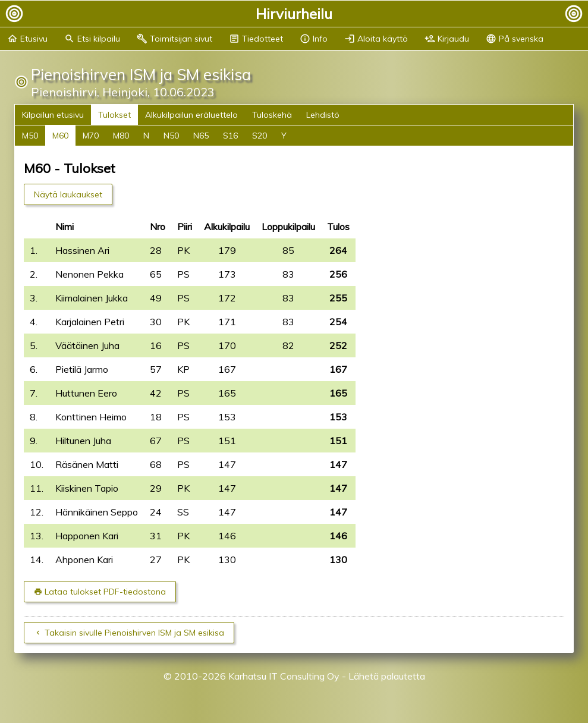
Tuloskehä (272, 115)
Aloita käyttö (376, 39)
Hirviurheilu (294, 14)
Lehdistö (323, 115)
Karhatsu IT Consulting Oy (284, 676)
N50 (171, 136)
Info (314, 39)
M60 (60, 136)
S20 (260, 136)
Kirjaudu (447, 39)
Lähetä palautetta (387, 676)
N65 (201, 136)
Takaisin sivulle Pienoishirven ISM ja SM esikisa (134, 633)
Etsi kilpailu (92, 39)
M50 (30, 136)
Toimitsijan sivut (174, 39)
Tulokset (114, 115)
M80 (121, 136)
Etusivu (27, 39)
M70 (91, 136)
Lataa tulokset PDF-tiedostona (105, 592)
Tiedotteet (256, 39)
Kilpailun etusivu (53, 115)
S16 (230, 136)
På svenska (515, 39)
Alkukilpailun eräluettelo (191, 115)
